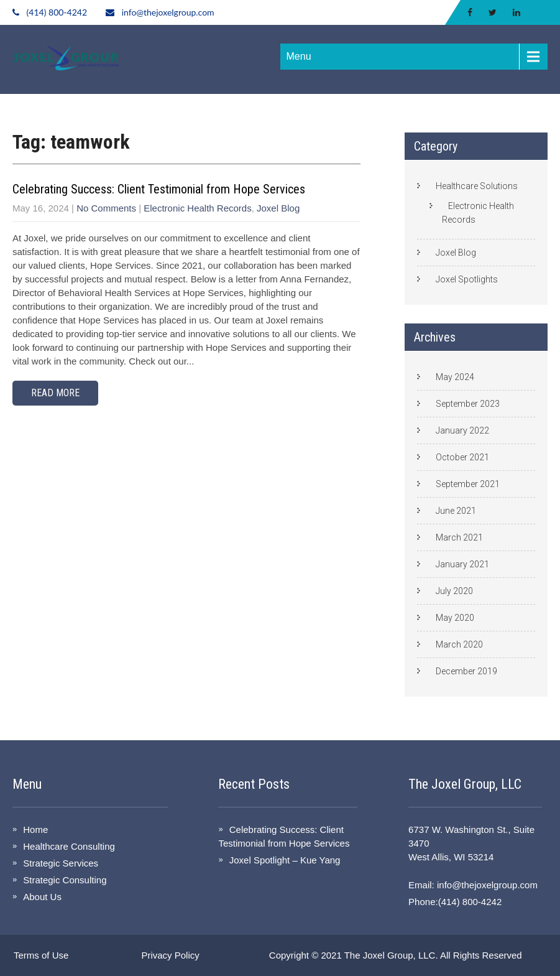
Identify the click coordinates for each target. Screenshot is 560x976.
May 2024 (455, 377)
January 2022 (462, 430)
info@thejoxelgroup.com (168, 12)
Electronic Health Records (197, 208)
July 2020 (454, 591)
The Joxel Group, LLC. (391, 955)
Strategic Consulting (65, 880)
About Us (42, 897)
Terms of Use (41, 955)
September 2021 (468, 484)
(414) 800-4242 (57, 12)
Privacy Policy (170, 955)
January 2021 (462, 564)
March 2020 (459, 644)
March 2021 (459, 537)
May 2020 (455, 618)
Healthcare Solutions (477, 186)
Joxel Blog (278, 208)
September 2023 (468, 404)
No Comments (106, 208)
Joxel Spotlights (467, 279)
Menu (299, 56)
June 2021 (456, 511)
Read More (55, 393)
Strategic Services (61, 863)
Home (35, 830)
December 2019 (466, 671)
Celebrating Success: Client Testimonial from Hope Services (159, 189)
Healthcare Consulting (69, 846)
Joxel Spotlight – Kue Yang (285, 860)
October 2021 (462, 457)
